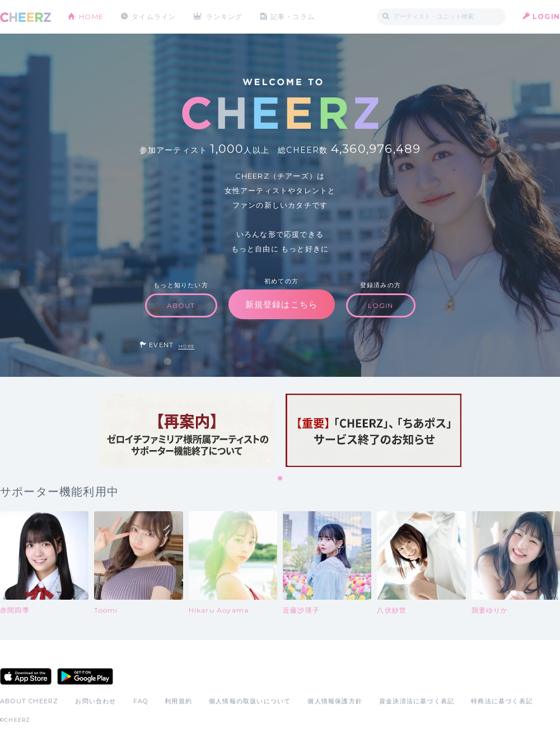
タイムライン (154, 17)
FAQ (141, 701)
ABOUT (181, 305)
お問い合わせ (95, 701)
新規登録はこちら (282, 304)
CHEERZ (25, 17)
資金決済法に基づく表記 (417, 701)
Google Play (85, 676)
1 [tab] (281, 479)
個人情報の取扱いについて (250, 701)
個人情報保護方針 (335, 701)
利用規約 (178, 701)
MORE (186, 346)
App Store (26, 676)
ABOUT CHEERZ (29, 701)
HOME (91, 17)
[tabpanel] (186, 430)
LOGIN (546, 17)
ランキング (225, 17)
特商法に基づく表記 (502, 701)
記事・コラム (293, 17)
